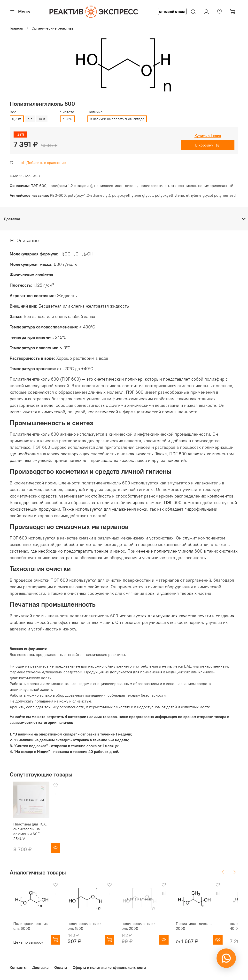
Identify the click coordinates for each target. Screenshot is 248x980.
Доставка (40, 967)
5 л (30, 119)
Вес (13, 112)
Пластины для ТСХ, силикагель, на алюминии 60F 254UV (29, 834)
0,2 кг (17, 119)
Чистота (67, 112)
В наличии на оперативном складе (117, 119)
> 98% (67, 119)
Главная (16, 28)
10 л (42, 119)
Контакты (18, 967)
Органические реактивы (53, 28)
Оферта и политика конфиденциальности (109, 967)
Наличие (95, 112)
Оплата (61, 967)
